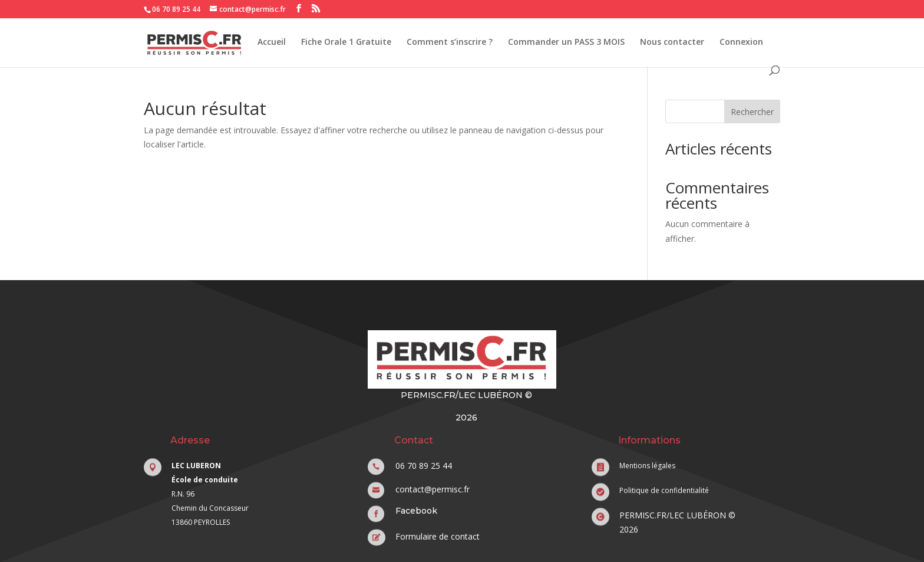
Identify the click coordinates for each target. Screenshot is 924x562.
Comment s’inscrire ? (450, 42)
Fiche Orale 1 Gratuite (346, 42)
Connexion (741, 42)
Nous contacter (672, 42)
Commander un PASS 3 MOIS (566, 42)
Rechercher (752, 112)
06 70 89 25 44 (176, 9)
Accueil (272, 42)
